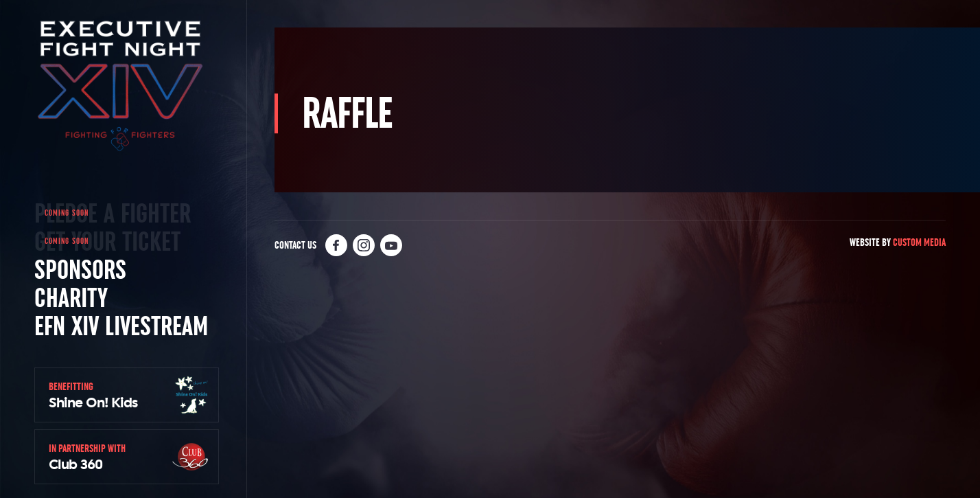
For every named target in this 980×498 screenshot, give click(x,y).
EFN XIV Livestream (121, 326)
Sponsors (80, 269)
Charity (71, 297)
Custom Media (919, 242)
